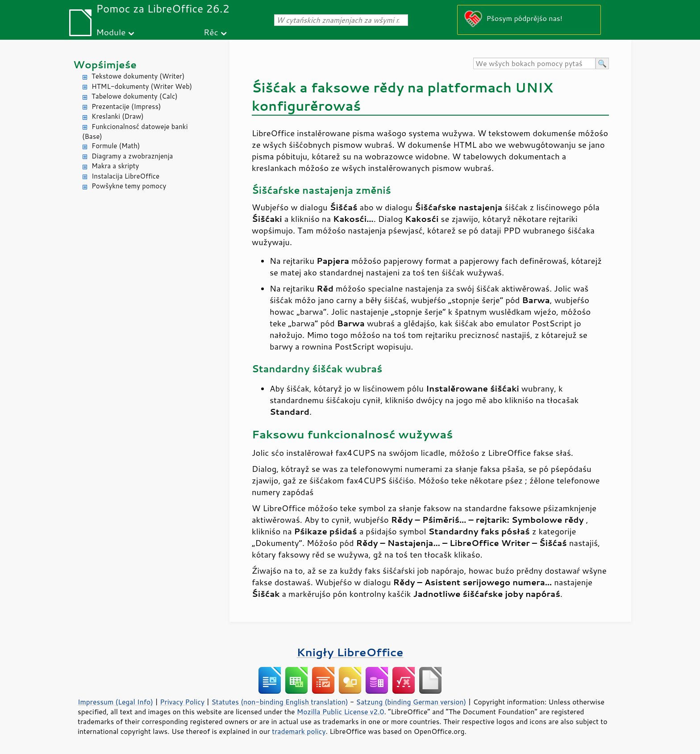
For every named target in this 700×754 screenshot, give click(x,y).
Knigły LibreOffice (350, 652)
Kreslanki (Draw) (118, 116)
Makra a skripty (115, 166)
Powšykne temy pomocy (129, 186)
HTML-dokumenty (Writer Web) (142, 86)
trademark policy (299, 731)
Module (111, 32)
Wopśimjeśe (105, 65)
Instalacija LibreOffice (125, 176)
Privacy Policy (182, 702)
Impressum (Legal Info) (115, 702)
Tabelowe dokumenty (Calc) (135, 96)
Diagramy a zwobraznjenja (132, 156)
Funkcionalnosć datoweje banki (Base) (135, 132)
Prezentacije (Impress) (126, 106)
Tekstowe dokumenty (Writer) (138, 76)
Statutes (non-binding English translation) (279, 702)
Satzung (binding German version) (411, 702)
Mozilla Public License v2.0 (341, 712)
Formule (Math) (116, 146)
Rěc (211, 32)
